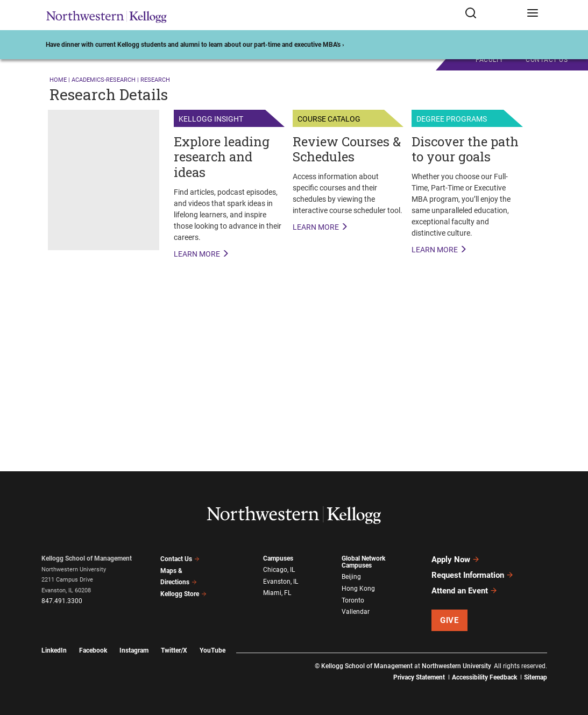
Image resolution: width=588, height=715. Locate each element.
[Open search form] (492, 15)
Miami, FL (277, 593)
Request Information (473, 575)
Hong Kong (358, 589)
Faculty (490, 60)
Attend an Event (465, 591)
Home (58, 80)
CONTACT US (547, 60)
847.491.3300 (62, 601)
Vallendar (356, 612)
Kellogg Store (183, 594)
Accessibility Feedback (484, 677)
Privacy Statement (419, 677)
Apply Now (456, 560)
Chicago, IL (279, 570)
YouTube (212, 650)
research (155, 80)
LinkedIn (54, 650)
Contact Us (180, 559)
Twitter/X (174, 650)
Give (449, 620)
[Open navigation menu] (533, 15)
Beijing (351, 577)
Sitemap (536, 677)
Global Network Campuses (363, 562)
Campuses (278, 558)
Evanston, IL (281, 582)
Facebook (93, 650)
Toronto (353, 600)
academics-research (104, 80)
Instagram (134, 650)
